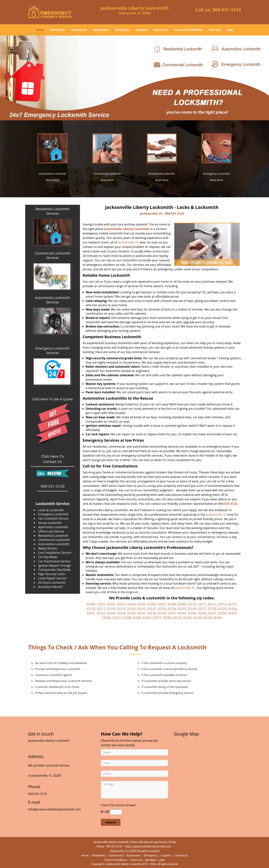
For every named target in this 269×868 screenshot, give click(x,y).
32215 (232, 604)
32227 (202, 609)
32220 (131, 609)
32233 (177, 618)
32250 (197, 618)
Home (40, 30)
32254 (222, 613)
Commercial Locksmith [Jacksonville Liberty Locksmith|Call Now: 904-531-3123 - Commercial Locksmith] (107, 174)
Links (161, 860)
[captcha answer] (116, 812)
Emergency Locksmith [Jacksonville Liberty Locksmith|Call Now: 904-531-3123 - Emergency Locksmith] (217, 174)
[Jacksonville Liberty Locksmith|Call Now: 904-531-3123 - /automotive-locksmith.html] (52, 148)
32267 (147, 618)
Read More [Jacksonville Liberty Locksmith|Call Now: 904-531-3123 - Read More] (53, 180)
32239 (161, 613)
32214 (222, 604)
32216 (91, 609)
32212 (212, 604)
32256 (106, 618)
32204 (131, 604)
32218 (111, 609)
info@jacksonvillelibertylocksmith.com (55, 809)
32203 (121, 604)
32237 (141, 613)
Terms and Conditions (188, 30)
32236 (131, 613)
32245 (192, 613)
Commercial (79, 30)
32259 (207, 618)
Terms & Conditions (116, 860)
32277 (157, 618)
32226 (192, 609)
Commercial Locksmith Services (53, 255)
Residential (58, 30)
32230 (232, 609)
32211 (202, 604)
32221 (141, 609)
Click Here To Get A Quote (53, 399)
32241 (171, 613)
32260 (137, 618)
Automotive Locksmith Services (53, 300)
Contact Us (161, 30)
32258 (126, 618)
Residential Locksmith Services (52, 211)
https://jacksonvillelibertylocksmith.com (148, 847)
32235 (121, 613)
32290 (167, 618)
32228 (212, 609)
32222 (151, 609)
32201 (101, 604)
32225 (182, 609)
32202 (111, 604)
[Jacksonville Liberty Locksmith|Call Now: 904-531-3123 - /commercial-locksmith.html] (107, 148)
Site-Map (150, 860)
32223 (161, 609)
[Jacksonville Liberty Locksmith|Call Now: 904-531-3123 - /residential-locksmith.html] (162, 148)
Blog (230, 30)
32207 (161, 604)
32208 (171, 604)
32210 (192, 604)
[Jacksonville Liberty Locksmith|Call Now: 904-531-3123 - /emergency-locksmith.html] (217, 148)
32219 (121, 609)
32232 (101, 613)
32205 (141, 604)
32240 (187, 618)
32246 (202, 613)
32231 (91, 613)
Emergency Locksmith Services (53, 350)
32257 (116, 618)
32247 (212, 613)
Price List (215, 30)
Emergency (122, 30)
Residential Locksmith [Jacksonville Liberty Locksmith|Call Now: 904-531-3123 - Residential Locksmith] (162, 174)
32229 (222, 609)
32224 (171, 609)
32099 (91, 604)
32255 (232, 613)
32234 (111, 613)
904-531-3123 (227, 10)
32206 (151, 604)
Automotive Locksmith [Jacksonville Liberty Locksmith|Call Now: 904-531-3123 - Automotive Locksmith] (52, 174)
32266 (217, 618)
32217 (101, 609)
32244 (182, 613)
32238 (151, 613)
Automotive (101, 30)
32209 (182, 604)
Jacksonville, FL (151, 214)
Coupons (141, 30)
